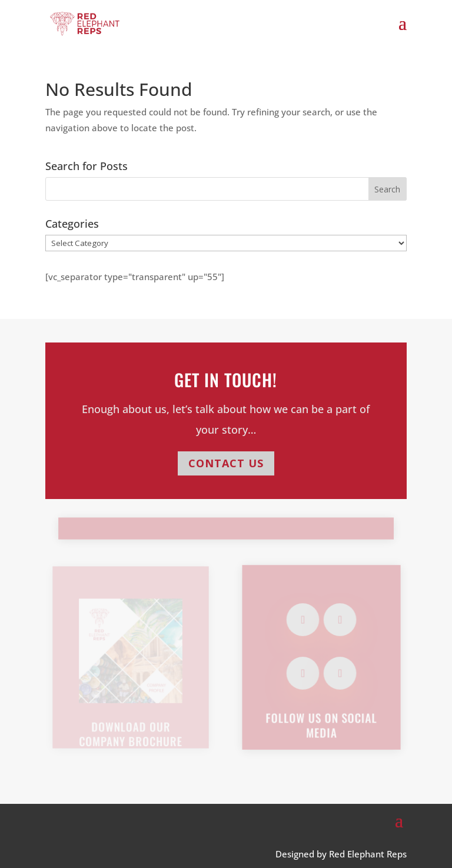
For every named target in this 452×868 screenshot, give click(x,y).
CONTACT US (226, 463)
